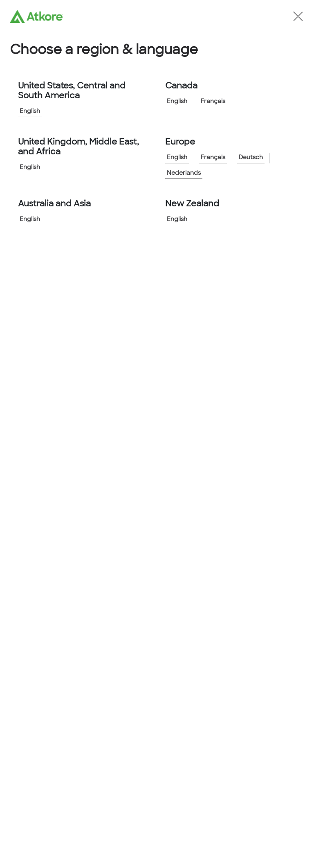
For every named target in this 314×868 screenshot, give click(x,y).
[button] (298, 16)
